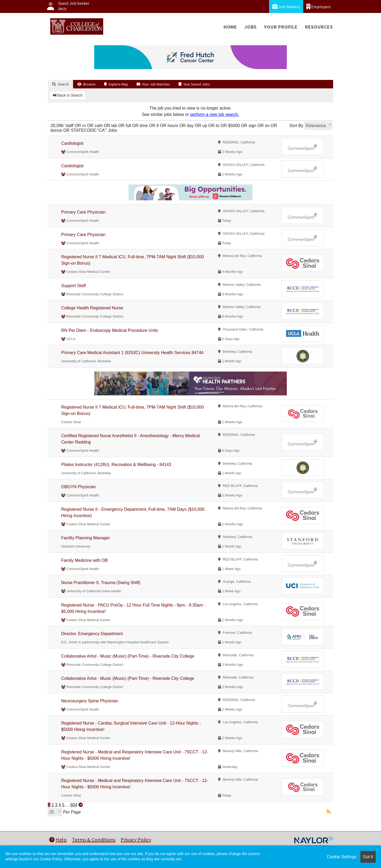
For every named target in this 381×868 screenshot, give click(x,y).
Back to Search (68, 95)
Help (58, 840)
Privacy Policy (136, 840)
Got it (368, 857)
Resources (319, 27)
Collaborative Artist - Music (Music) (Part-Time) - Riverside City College (128, 656)
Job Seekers (286, 6)
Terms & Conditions (94, 840)
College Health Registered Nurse (92, 308)
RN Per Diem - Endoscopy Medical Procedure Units (110, 330)
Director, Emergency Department (92, 634)
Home (230, 27)
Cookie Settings (342, 857)
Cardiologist (72, 143)
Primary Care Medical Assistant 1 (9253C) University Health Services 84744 (132, 353)
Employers (319, 6)
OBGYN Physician (78, 487)
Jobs (251, 27)
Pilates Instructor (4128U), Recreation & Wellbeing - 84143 (116, 465)
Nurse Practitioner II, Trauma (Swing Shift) (101, 583)
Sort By (296, 126)
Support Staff (73, 286)
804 (74, 805)
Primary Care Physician (83, 212)
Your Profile (281, 27)
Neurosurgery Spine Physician (90, 701)
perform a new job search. (215, 114)
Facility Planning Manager (85, 538)
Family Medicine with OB (84, 560)
